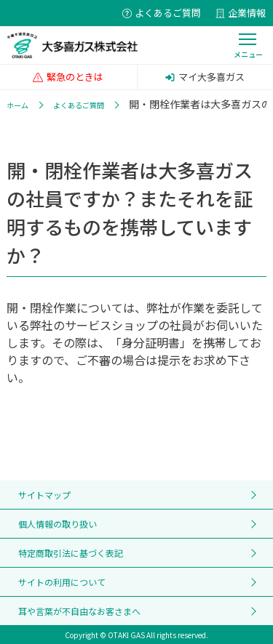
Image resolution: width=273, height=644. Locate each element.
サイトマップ (44, 495)
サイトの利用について (62, 582)
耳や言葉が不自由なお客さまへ (79, 611)
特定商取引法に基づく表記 (71, 553)
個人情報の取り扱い (58, 524)
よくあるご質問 (79, 105)
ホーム (17, 105)
